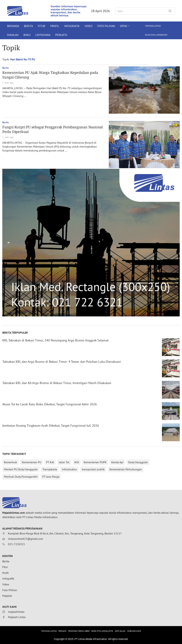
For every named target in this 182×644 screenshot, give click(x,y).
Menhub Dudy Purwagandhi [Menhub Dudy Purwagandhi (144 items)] (21, 477)
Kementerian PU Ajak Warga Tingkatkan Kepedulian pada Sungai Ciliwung (50, 75)
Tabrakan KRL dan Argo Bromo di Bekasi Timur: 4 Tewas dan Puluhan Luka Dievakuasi (62, 362)
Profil (55, 26)
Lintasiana (43, 35)
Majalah (13, 35)
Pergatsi (61, 35)
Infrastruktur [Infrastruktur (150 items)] (69, 469)
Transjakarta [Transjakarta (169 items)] (50, 469)
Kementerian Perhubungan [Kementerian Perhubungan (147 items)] (126, 469)
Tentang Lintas (153, 26)
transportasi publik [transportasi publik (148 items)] (93, 469)
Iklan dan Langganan (156, 35)
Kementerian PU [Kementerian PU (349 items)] (32, 462)
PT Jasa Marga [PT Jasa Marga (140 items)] (51, 477)
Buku (27, 35)
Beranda (13, 26)
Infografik (72, 26)
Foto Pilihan (106, 26)
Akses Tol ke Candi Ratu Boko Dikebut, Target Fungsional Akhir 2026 (50, 404)
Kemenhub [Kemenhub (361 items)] (10, 462)
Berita (28, 26)
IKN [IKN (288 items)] (77, 462)
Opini (124, 26)
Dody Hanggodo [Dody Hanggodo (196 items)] (138, 462)
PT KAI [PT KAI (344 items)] (50, 462)
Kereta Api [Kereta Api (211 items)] (117, 462)
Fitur (42, 26)
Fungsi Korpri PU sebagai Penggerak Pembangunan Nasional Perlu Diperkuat (53, 129)
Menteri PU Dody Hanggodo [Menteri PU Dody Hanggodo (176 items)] (21, 469)
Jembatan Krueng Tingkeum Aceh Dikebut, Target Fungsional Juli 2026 (51, 426)
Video (89, 26)
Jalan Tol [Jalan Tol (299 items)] (64, 462)
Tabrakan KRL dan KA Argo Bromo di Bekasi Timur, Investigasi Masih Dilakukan (57, 383)
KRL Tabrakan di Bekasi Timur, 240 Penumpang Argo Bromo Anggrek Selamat (55, 340)
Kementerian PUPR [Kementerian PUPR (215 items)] (95, 462)
